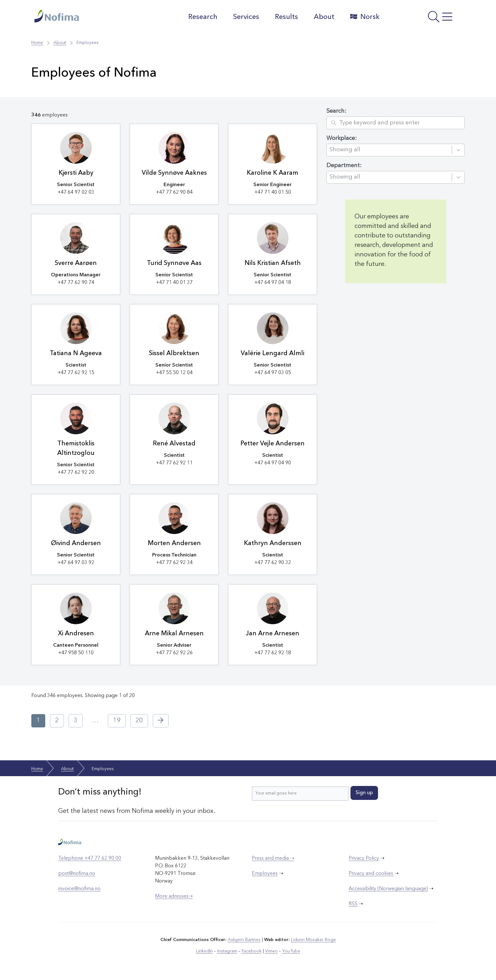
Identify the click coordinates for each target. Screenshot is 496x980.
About (324, 17)
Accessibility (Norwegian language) (388, 889)
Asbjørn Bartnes (244, 940)
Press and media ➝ (273, 858)
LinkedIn (205, 951)
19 (117, 721)
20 (139, 721)
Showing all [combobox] (345, 150)
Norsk (365, 17)
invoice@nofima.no (79, 889)
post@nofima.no (77, 874)
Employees (265, 874)
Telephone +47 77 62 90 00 (90, 858)
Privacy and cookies (372, 874)
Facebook (252, 951)
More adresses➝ (174, 896)
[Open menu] (424, 19)
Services (246, 17)
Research (203, 17)
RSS (353, 904)
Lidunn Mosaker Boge (313, 940)
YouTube (291, 951)
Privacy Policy (364, 858)
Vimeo (271, 951)
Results (286, 17)
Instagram (227, 951)
